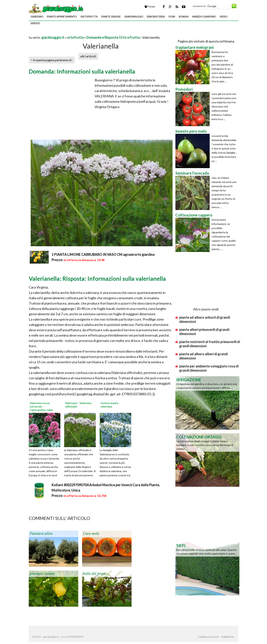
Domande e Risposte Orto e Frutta (113, 37)
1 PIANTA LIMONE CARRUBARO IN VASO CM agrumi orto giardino (103, 254)
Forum (150, 6)
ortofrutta (89, 17)
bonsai (184, 17)
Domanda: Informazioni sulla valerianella (82, 71)
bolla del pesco (94, 574)
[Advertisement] (73, 33)
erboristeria (156, 17)
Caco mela (91, 534)
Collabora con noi (208, 637)
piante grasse (111, 17)
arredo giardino (204, 17)
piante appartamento (62, 17)
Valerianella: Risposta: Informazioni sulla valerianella (97, 278)
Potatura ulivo (41, 534)
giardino (37, 17)
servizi (35, 23)
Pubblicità (227, 637)
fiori (172, 17)
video (223, 17)
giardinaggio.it (53, 37)
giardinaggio (134, 17)
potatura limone (42, 574)
